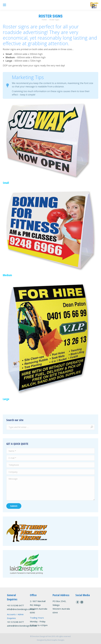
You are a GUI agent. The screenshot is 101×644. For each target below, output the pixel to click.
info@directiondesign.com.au (21, 609)
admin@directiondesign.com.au (22, 626)
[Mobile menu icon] (4, 5)
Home (44, 20)
